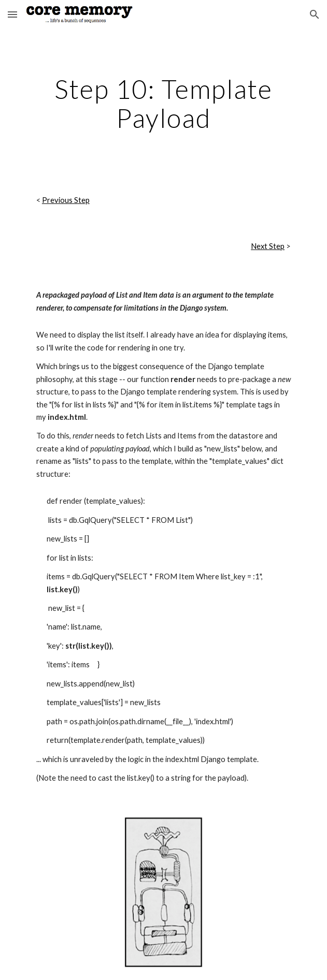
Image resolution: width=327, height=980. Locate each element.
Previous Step (66, 200)
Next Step (268, 246)
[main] (163, 103)
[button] (12, 14)
